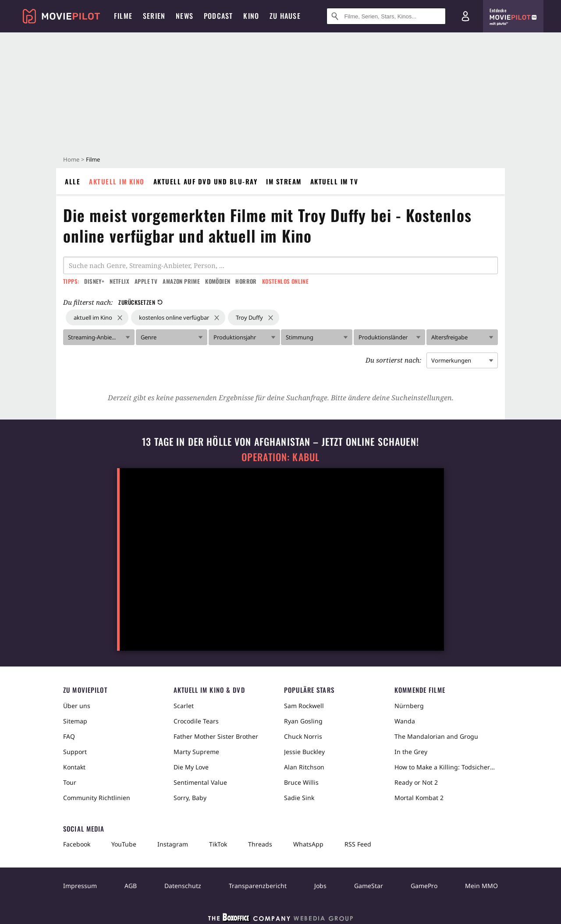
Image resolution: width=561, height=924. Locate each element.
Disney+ (94, 281)
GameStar (369, 886)
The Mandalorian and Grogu (436, 736)
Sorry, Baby (190, 798)
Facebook (77, 844)
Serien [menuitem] (154, 16)
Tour (70, 782)
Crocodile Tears (196, 721)
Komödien (218, 281)
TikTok (218, 844)
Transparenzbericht (258, 886)
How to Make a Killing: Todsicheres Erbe (446, 767)
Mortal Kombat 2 (419, 798)
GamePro (424, 886)
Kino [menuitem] (251, 16)
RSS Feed (358, 844)
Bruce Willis (301, 782)
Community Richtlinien (97, 798)
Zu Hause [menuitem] (285, 16)
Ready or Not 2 (416, 782)
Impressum (80, 886)
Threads (260, 844)
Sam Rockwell (304, 706)
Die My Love (191, 767)
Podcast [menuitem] (218, 16)
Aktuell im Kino (117, 181)
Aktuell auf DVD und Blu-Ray (206, 181)
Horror (246, 281)
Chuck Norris (303, 736)
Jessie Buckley (304, 752)
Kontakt (74, 767)
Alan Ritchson (304, 767)
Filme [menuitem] (123, 16)
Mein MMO (481, 886)
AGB (131, 886)
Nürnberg (409, 706)
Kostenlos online (285, 281)
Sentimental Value (200, 782)
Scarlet (184, 706)
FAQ (69, 736)
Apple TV (146, 281)
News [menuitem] (185, 16)
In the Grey (411, 752)
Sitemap (75, 721)
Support (75, 752)
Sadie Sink (299, 798)
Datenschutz (183, 886)
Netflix (119, 281)
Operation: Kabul (280, 457)
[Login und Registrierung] (465, 16)
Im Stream (284, 181)
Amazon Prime (181, 281)
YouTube (124, 844)
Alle (73, 181)
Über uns (77, 706)
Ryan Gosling (303, 721)
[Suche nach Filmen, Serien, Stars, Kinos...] (386, 16)
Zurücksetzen (140, 302)
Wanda (405, 721)
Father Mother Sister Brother (216, 736)
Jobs (320, 886)
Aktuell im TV (334, 181)
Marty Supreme (196, 752)
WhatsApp (308, 844)
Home (71, 159)
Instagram (173, 844)
